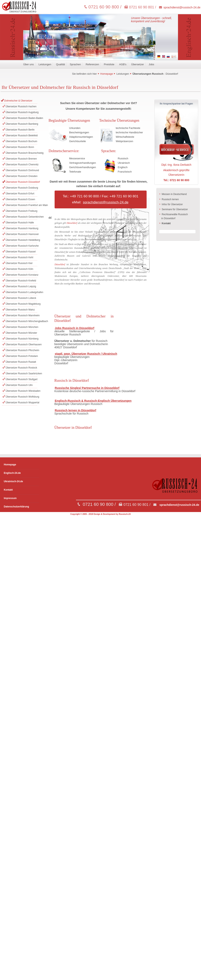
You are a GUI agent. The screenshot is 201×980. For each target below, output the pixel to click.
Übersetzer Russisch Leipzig (21, 286)
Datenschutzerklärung (16, 507)
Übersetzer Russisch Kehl (19, 257)
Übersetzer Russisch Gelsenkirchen (21, 217)
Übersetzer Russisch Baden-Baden (21, 118)
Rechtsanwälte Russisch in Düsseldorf (173, 216)
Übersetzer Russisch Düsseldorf (21, 182)
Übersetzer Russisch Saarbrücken (21, 374)
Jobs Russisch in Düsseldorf (75, 328)
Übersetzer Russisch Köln (19, 269)
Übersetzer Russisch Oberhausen (21, 344)
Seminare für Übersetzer (173, 209)
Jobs (151, 64)
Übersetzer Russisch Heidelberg (21, 240)
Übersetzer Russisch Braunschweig (21, 153)
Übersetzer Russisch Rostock (21, 368)
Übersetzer (137, 64)
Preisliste (109, 64)
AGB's (123, 64)
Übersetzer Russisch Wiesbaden (21, 391)
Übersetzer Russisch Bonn (20, 147)
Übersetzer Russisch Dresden (21, 176)
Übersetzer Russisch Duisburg (21, 188)
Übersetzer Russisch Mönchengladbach (21, 321)
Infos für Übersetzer (171, 204)
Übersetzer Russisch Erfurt (20, 194)
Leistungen (45, 64)
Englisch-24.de (12, 473)
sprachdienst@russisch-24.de (182, 7)
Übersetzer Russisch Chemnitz (21, 165)
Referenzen (92, 64)
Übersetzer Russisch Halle (20, 223)
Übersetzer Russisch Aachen (21, 106)
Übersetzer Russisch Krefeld (21, 281)
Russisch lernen (169, 199)
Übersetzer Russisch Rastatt (21, 362)
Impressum (10, 498)
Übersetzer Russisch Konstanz (21, 275)
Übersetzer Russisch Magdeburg (21, 304)
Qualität (60, 64)
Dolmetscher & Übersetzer (18, 101)
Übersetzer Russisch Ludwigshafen (21, 292)
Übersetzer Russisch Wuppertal (21, 403)
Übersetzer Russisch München (21, 327)
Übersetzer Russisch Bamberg (21, 124)
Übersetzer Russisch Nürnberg (21, 339)
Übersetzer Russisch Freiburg (21, 211)
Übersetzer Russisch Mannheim (21, 315)
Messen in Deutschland (173, 194)
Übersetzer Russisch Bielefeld (21, 136)
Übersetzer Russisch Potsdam (21, 356)
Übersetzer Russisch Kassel (21, 252)
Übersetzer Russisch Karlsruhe (21, 246)
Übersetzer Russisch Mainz (20, 310)
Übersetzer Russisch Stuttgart (21, 379)
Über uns (28, 64)
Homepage (106, 74)
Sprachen (75, 64)
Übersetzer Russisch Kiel (19, 263)
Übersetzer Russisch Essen (20, 199)
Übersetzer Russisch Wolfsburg (21, 397)
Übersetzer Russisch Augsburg (21, 112)
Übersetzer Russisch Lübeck (21, 298)
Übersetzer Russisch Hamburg (21, 228)
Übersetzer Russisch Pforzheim (21, 350)
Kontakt (8, 490)
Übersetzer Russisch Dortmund (21, 170)
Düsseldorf (172, 74)
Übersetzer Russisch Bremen (21, 159)
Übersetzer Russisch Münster (21, 333)
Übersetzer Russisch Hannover (21, 234)
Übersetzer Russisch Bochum (21, 141)
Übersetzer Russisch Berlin (20, 130)
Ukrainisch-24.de (13, 481)
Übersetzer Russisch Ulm (19, 385)
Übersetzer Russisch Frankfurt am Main (21, 205)
